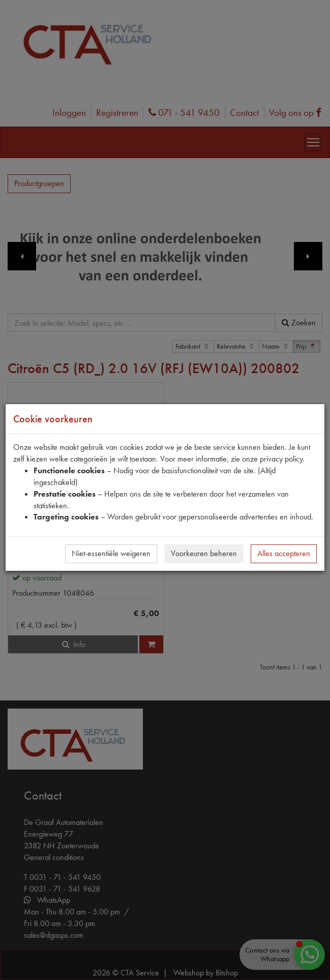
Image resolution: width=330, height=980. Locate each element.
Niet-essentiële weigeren (111, 553)
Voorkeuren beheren (204, 553)
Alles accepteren (284, 553)
